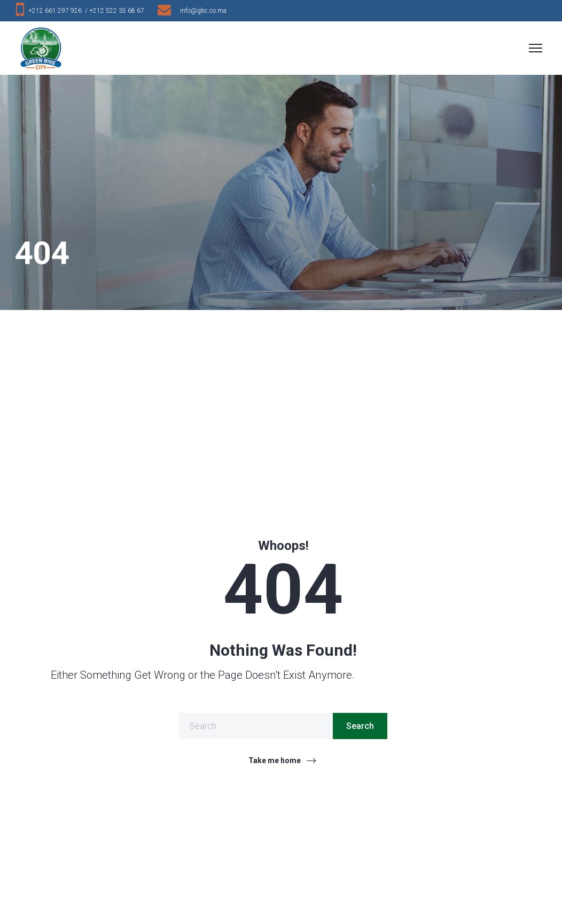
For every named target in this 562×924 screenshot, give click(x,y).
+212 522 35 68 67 (119, 11)
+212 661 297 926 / (59, 11)
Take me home (275, 760)
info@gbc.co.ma (203, 11)
